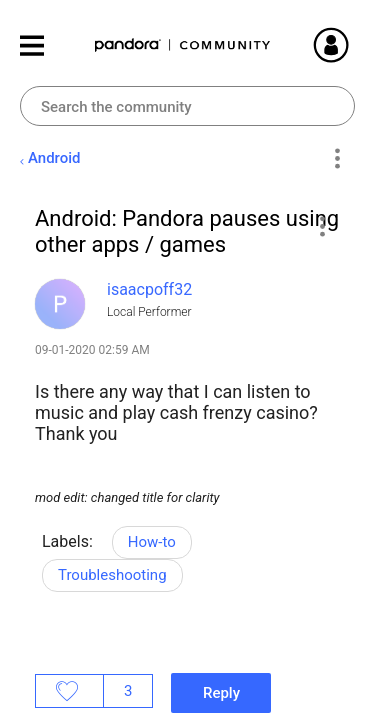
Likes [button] (69, 691)
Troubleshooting (112, 575)
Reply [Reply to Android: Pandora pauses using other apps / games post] (221, 693)
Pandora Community (183, 45)
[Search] (187, 106)
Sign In (355, 45)
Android (54, 158)
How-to (152, 542)
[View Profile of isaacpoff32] (149, 289)
